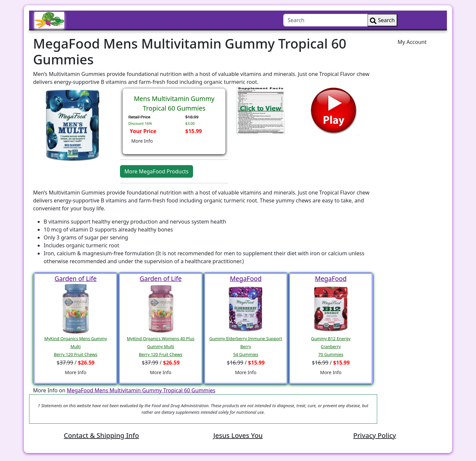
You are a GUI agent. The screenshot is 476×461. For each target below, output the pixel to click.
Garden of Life (76, 279)
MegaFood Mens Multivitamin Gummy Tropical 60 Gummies (141, 390)
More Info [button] (142, 141)
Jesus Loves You (238, 435)
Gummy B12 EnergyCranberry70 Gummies (331, 346)
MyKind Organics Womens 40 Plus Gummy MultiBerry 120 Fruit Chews (161, 346)
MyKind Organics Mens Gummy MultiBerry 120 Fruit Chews (76, 346)
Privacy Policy (375, 435)
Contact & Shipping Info (101, 435)
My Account (412, 42)
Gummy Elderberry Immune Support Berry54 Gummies (246, 346)
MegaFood (246, 279)
